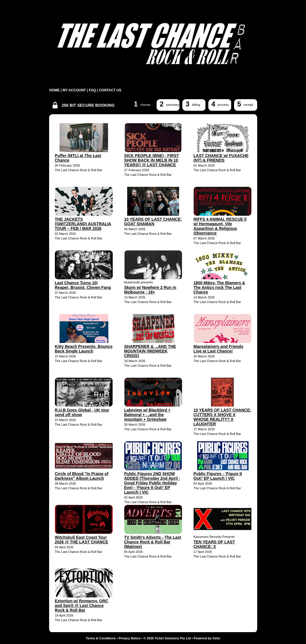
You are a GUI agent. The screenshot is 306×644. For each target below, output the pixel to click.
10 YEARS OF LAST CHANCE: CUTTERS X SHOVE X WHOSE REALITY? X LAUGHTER (222, 417)
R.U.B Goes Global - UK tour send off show (82, 412)
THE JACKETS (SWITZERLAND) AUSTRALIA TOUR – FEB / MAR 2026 (83, 224)
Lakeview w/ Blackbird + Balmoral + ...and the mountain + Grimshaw (148, 415)
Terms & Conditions (101, 638)
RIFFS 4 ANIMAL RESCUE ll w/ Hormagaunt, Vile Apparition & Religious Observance (220, 226)
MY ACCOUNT (74, 90)
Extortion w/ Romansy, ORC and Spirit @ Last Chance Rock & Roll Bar (82, 606)
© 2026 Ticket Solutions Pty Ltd (167, 638)
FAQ (92, 90)
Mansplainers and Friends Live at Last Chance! (219, 349)
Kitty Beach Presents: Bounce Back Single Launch (84, 349)
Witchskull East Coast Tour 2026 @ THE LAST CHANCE (82, 540)
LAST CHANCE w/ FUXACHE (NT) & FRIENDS (221, 158)
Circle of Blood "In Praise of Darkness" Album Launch (82, 476)
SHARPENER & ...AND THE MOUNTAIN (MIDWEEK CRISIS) (150, 351)
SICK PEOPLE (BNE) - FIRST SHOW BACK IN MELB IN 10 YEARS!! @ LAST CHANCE (152, 160)
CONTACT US (110, 90)
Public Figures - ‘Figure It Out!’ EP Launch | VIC (218, 476)
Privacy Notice (130, 638)
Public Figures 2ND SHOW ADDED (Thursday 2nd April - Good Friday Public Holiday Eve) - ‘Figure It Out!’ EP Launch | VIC (152, 483)
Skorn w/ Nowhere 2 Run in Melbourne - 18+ (150, 290)
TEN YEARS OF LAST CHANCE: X (214, 544)
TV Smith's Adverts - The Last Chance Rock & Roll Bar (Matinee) (153, 542)
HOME (55, 90)
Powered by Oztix (207, 638)
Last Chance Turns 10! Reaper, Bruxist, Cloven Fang (83, 285)
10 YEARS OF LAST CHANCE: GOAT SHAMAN (153, 222)
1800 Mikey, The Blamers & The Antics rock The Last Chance (219, 287)
